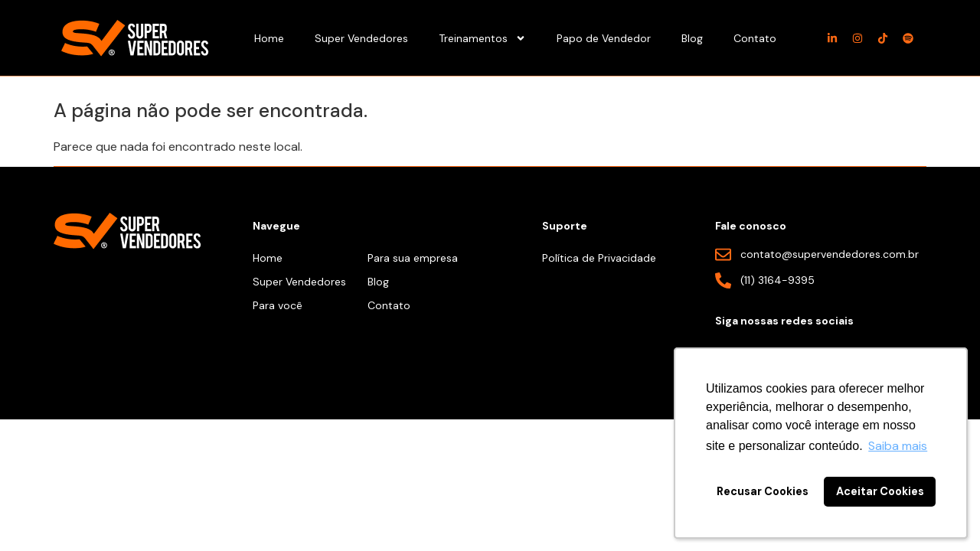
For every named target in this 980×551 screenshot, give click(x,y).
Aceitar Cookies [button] (880, 491)
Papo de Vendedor (604, 38)
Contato (755, 38)
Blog (692, 38)
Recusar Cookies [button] (763, 491)
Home (269, 38)
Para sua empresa (413, 258)
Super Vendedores (361, 38)
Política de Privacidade (599, 258)
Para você (278, 305)
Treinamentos (482, 38)
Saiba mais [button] (898, 446)
